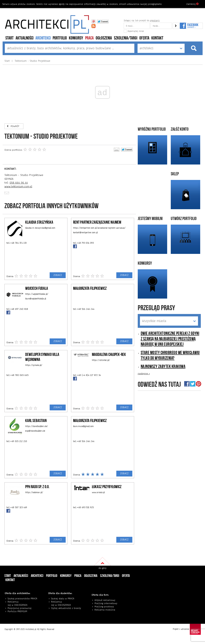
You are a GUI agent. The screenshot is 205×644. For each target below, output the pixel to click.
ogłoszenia (104, 38)
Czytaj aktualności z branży (66, 608)
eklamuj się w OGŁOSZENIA (18, 603)
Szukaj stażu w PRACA (63, 599)
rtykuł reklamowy (106, 600)
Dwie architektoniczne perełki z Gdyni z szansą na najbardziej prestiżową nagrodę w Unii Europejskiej (170, 339)
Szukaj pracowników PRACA (22, 599)
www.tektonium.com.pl (18, 186)
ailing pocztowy (105, 607)
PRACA (89, 38)
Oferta (144, 38)
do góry (102, 568)
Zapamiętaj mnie (134, 31)
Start (10, 38)
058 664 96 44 (19, 183)
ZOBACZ (58, 275)
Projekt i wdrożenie (187, 629)
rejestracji (155, 20)
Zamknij (192, 4)
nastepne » (144, 373)
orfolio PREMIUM (18, 611)
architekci (43, 38)
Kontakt (157, 38)
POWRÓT (15, 126)
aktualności (25, 38)
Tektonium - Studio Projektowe (32, 61)
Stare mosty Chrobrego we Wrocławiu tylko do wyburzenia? (170, 355)
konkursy (76, 38)
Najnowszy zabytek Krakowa (163, 367)
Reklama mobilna (105, 610)
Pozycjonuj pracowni (19, 608)
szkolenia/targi (126, 38)
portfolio (60, 38)
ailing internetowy (107, 603)
